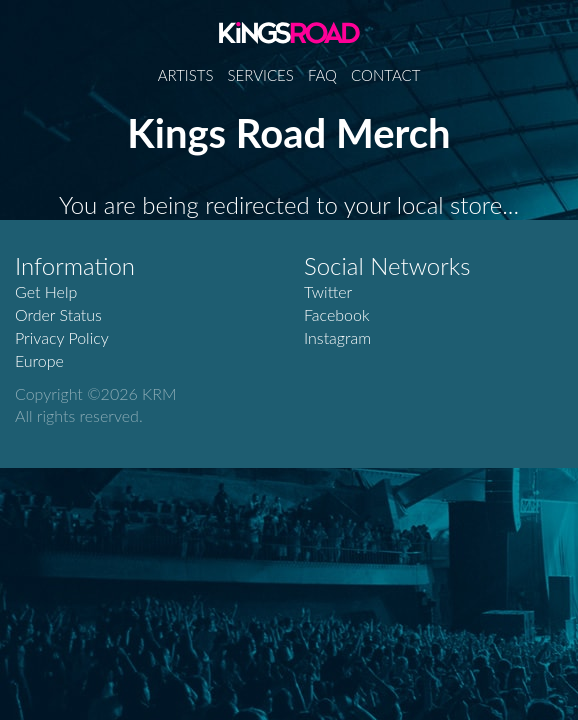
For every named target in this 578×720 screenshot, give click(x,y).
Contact (385, 75)
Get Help (46, 291)
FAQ (322, 75)
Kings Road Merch (289, 32)
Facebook (337, 314)
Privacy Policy (62, 337)
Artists (186, 75)
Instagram (337, 337)
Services (261, 75)
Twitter (328, 291)
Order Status (58, 314)
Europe (39, 360)
